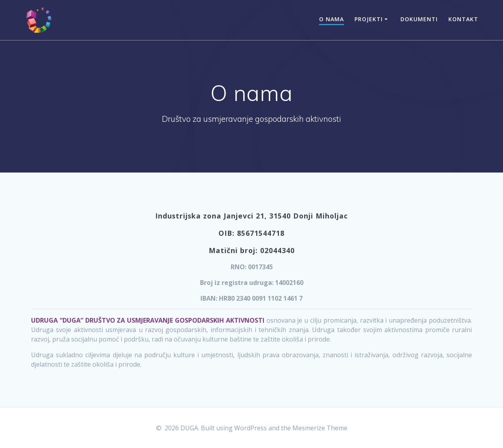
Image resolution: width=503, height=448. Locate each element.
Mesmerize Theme (320, 428)
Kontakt (463, 19)
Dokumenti (419, 19)
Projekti (369, 19)
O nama (331, 19)
